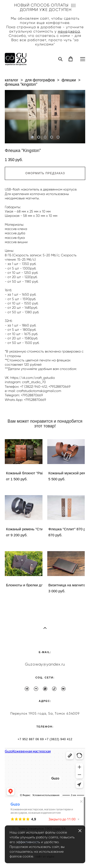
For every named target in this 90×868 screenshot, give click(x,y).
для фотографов (40, 80)
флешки (69, 80)
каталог (12, 80)
